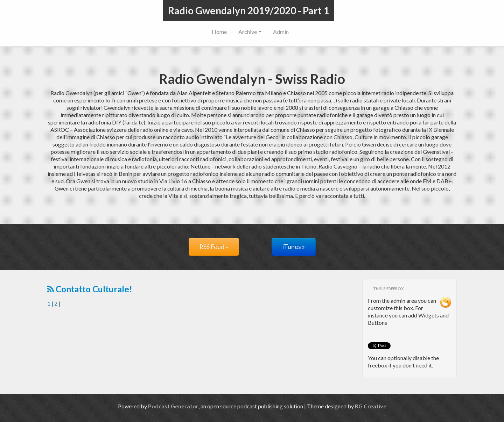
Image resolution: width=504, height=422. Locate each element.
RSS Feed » (214, 247)
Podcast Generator (173, 406)
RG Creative (371, 406)
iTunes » (294, 247)
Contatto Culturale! (90, 289)
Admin (281, 32)
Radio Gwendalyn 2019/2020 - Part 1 (248, 10)
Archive (250, 32)
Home (219, 32)
